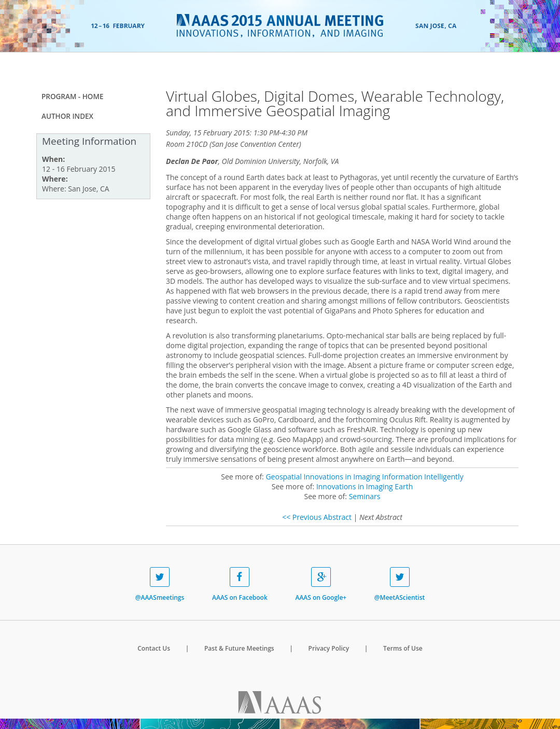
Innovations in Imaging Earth (365, 486)
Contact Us (154, 648)
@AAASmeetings (160, 584)
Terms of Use (403, 648)
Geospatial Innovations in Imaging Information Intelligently (364, 477)
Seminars (365, 496)
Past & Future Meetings (239, 648)
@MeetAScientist (400, 584)
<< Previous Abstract (317, 517)
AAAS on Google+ (321, 584)
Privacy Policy (329, 648)
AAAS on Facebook (240, 584)
